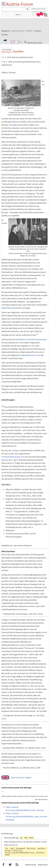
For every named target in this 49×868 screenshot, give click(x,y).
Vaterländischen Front (31, 355)
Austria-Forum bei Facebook (3, 865)
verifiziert (37, 842)
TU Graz (42, 14)
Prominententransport (11, 457)
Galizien (15, 122)
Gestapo (15, 450)
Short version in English (21, 777)
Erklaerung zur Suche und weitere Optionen (39, 10)
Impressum (43, 865)
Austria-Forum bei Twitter (10, 865)
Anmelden (7, 49)
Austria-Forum (20, 4)
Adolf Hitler (6, 308)
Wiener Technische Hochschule (33, 339)
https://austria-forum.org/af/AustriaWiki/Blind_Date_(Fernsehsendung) (26, 816)
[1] (37, 334)
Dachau (5, 460)
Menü (18, 14)
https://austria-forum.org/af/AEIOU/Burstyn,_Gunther (25, 852)
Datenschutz (31, 865)
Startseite (4, 4)
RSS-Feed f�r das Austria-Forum (17, 865)
